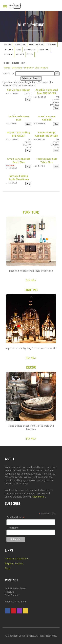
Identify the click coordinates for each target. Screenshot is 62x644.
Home (7, 68)
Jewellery (44, 50)
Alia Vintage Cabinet (19, 90)
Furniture (20, 45)
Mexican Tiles (36, 45)
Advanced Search (31, 78)
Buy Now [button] (31, 280)
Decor (8, 45)
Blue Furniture (41, 68)
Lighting (51, 45)
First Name (12, 528)
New (18, 50)
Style (30, 54)
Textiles (8, 50)
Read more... (39, 497)
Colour (8, 54)
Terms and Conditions (17, 559)
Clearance (30, 50)
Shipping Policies (14, 563)
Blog (8, 568)
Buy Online (17, 68)
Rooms (20, 54)
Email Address (15, 517)
